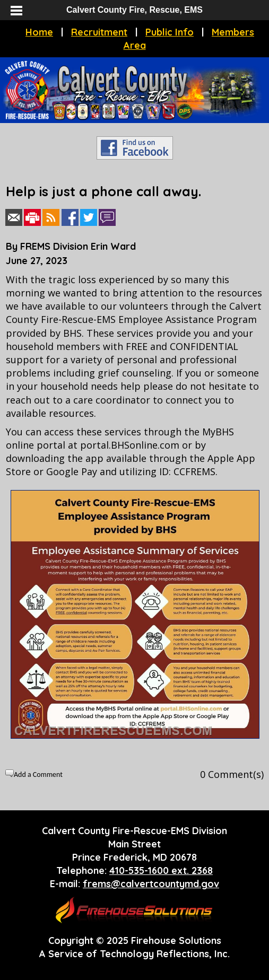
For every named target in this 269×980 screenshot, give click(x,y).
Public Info (170, 32)
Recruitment (99, 32)
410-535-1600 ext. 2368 (161, 870)
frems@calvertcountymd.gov (151, 884)
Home (39, 32)
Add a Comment (38, 775)
